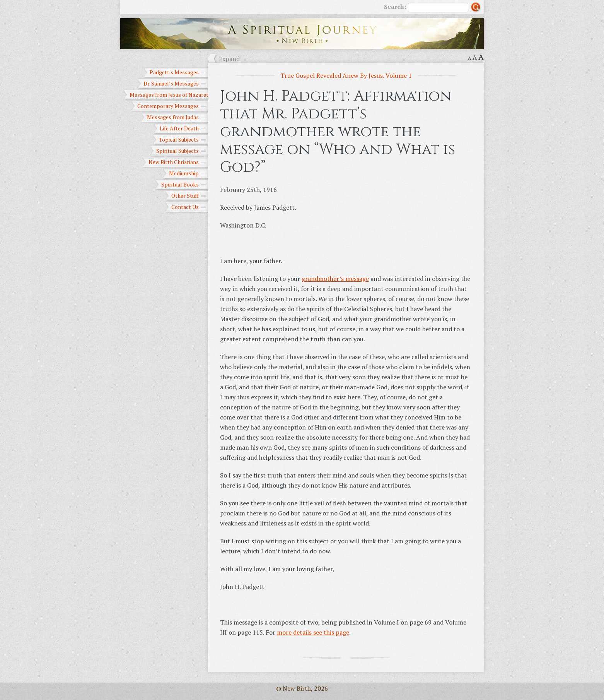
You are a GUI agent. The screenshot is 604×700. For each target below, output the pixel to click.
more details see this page (313, 632)
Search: (426, 7)
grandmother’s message (335, 279)
